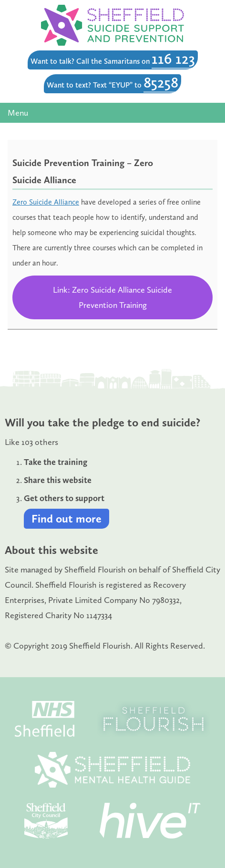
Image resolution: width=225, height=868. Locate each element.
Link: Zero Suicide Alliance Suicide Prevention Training (112, 297)
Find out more (66, 518)
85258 (161, 82)
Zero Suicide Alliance (46, 202)
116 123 (173, 59)
